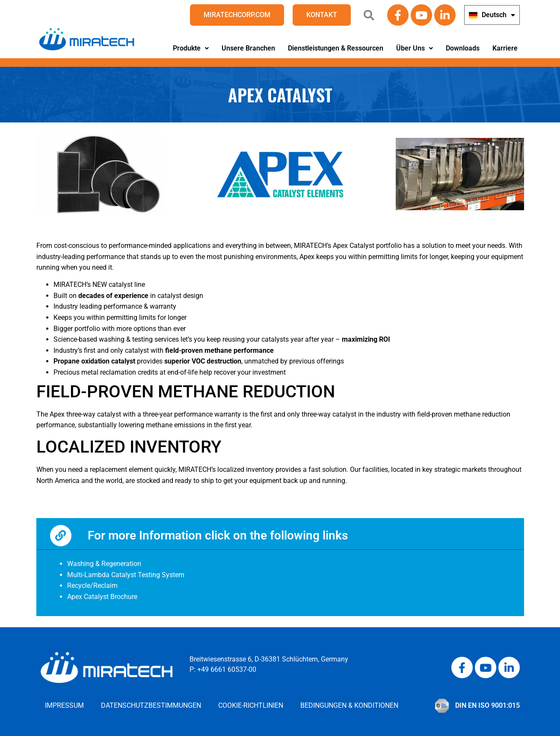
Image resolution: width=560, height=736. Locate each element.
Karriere (505, 48)
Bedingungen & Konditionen (349, 705)
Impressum (64, 705)
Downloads (463, 48)
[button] (191, 48)
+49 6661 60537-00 (227, 669)
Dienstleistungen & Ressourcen (336, 48)
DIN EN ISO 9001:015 (487, 705)
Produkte (191, 48)
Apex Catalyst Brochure (102, 597)
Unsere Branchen (248, 48)
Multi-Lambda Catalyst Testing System (126, 575)
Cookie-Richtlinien (251, 705)
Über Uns (415, 48)
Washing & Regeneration (104, 564)
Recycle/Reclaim (92, 586)
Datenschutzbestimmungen (151, 705)
